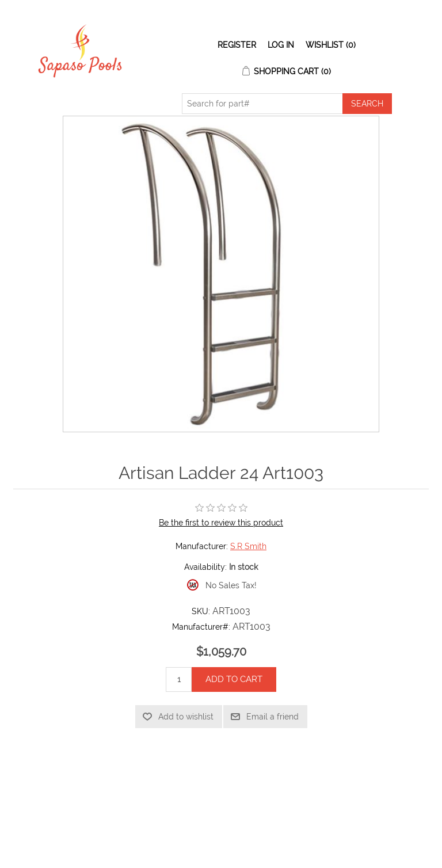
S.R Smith (248, 546)
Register (237, 45)
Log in (281, 45)
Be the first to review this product (221, 523)
